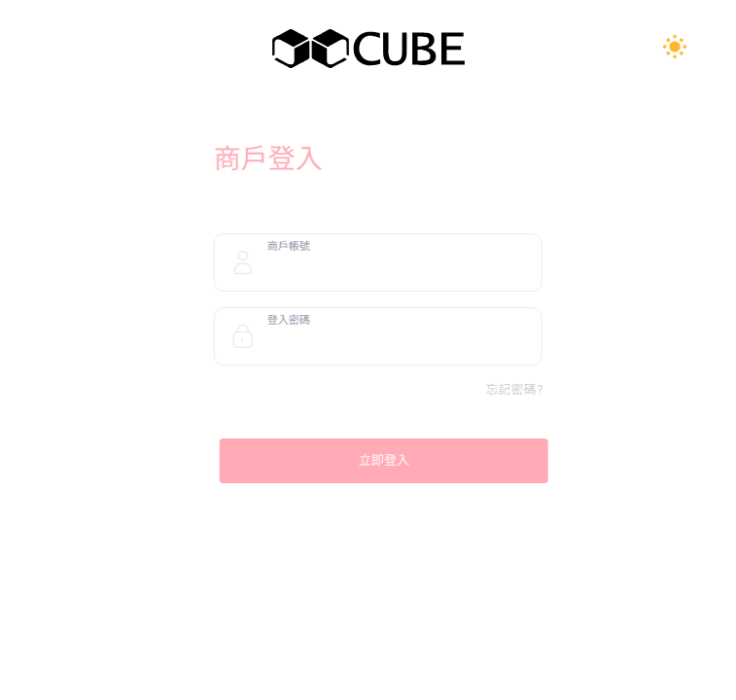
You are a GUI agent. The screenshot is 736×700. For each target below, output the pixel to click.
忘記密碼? (523, 389)
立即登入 (393, 460)
